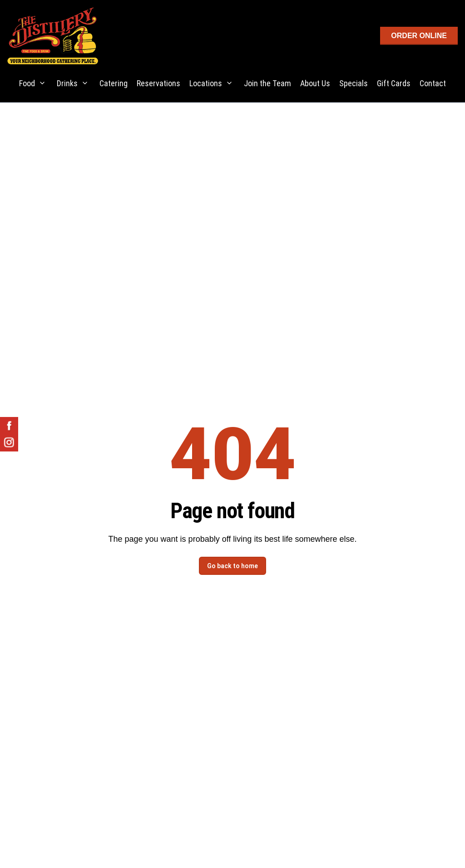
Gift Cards (394, 83)
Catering (114, 83)
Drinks (67, 83)
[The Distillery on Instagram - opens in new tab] (9, 442)
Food (27, 83)
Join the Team (267, 83)
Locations (206, 83)
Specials (354, 83)
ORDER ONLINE (419, 36)
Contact (433, 83)
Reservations (158, 83)
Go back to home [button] (232, 566)
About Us (315, 83)
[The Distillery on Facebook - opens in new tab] (9, 426)
